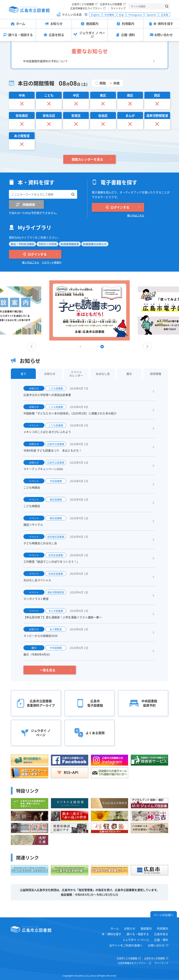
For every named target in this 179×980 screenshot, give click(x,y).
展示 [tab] (129, 374)
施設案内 (146, 928)
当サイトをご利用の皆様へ (126, 945)
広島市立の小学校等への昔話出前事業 (47, 395)
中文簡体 (109, 15)
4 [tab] (89, 347)
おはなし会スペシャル (37, 580)
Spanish (151, 15)
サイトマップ (118, 8)
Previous (32, 347)
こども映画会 (32, 487)
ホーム (115, 928)
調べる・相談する (138, 934)
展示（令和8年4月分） (38, 654)
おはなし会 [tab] (103, 374)
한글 (121, 15)
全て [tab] (23, 374)
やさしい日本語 (72, 14)
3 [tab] (84, 347)
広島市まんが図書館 (111, 4)
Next (147, 347)
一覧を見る (48, 670)
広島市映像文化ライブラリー (86, 8)
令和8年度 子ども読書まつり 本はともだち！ (53, 450)
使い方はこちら (136, 215)
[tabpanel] (89, 310)
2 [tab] (80, 347)
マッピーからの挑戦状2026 (41, 636)
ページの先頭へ (164, 915)
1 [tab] (76, 347)
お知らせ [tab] (50, 374)
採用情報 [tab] (156, 374)
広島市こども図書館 (83, 4)
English (95, 15)
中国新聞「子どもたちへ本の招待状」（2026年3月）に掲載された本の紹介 (70, 413)
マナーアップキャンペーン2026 (43, 469)
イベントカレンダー (76, 374)
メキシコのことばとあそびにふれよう (47, 432)
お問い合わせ (156, 945)
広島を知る (161, 934)
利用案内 (163, 928)
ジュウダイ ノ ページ (136, 940)
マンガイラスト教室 (36, 599)
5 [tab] (93, 347)
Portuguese (135, 15)
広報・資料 (161, 940)
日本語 (164, 15)
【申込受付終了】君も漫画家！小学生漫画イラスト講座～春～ (63, 617)
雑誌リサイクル (33, 525)
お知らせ (130, 928)
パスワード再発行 (52, 262)
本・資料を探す (112, 934)
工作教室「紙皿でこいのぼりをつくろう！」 (51, 562)
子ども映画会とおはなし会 (40, 543)
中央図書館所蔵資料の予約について (45, 61)
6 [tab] (97, 347)
